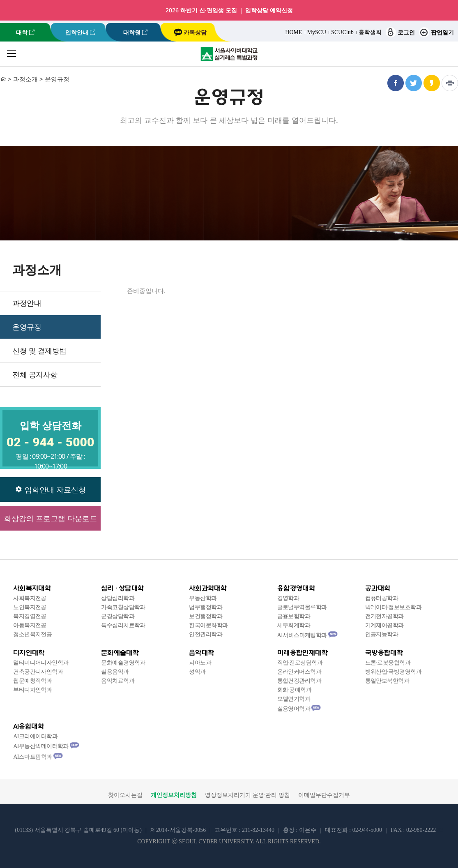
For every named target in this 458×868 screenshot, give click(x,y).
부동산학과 (203, 598)
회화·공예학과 (295, 690)
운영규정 (57, 79)
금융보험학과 (294, 616)
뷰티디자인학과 (32, 690)
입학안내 (77, 32)
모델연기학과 (294, 699)
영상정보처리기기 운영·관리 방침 (247, 795)
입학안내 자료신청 (51, 489)
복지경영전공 (30, 616)
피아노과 (200, 663)
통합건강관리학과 (299, 681)
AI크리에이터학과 (35, 736)
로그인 (400, 32)
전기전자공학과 (384, 616)
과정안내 (27, 303)
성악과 (197, 672)
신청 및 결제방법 (39, 351)
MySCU (317, 32)
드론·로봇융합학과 (388, 663)
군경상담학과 (118, 616)
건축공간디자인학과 (38, 672)
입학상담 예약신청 (269, 10)
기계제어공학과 (384, 625)
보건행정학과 (206, 616)
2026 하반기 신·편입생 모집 (201, 10)
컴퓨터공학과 (382, 598)
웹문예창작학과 (32, 681)
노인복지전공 (30, 607)
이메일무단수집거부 (324, 795)
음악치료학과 (118, 681)
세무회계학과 (294, 625)
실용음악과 (115, 672)
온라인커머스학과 (299, 672)
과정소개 (25, 79)
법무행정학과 (206, 607)
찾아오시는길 (125, 795)
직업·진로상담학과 (300, 663)
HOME (293, 32)
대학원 (132, 32)
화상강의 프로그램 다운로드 (51, 518)
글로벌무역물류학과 (302, 607)
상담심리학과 (118, 598)
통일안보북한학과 (387, 681)
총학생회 (370, 32)
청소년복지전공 (32, 634)
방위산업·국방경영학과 (393, 672)
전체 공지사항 (35, 374)
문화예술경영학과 (123, 663)
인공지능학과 (382, 634)
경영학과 (288, 598)
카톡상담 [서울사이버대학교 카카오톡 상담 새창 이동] (190, 32)
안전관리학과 (206, 634)
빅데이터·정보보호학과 (393, 607)
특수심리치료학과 (123, 625)
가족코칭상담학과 (123, 607)
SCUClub (342, 32)
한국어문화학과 (208, 625)
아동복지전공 (30, 625)
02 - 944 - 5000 (50, 442)
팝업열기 (436, 32)
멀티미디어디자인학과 (41, 663)
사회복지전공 (30, 598)
